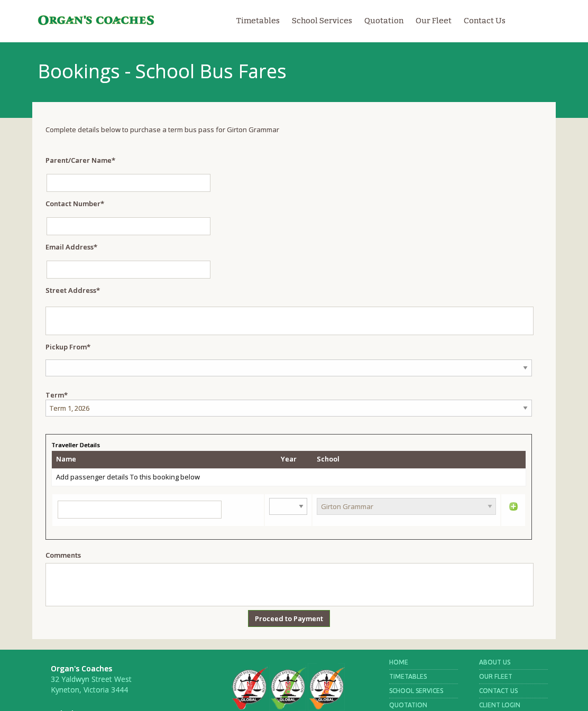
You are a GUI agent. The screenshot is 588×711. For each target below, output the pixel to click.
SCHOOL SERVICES (416, 691)
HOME (399, 662)
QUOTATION (408, 705)
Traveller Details (76, 445)
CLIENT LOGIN (500, 705)
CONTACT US (498, 691)
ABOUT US (495, 662)
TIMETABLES (408, 676)
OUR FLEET (496, 676)
